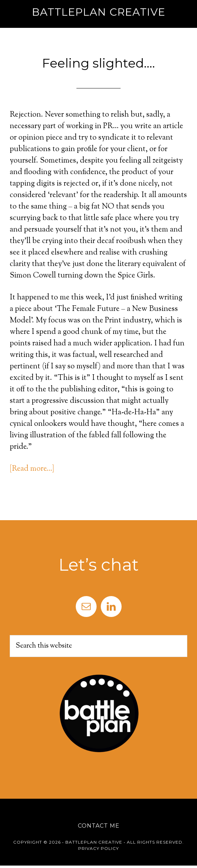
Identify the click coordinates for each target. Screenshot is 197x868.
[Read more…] (32, 469)
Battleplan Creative (99, 12)
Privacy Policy (98, 848)
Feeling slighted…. (98, 63)
